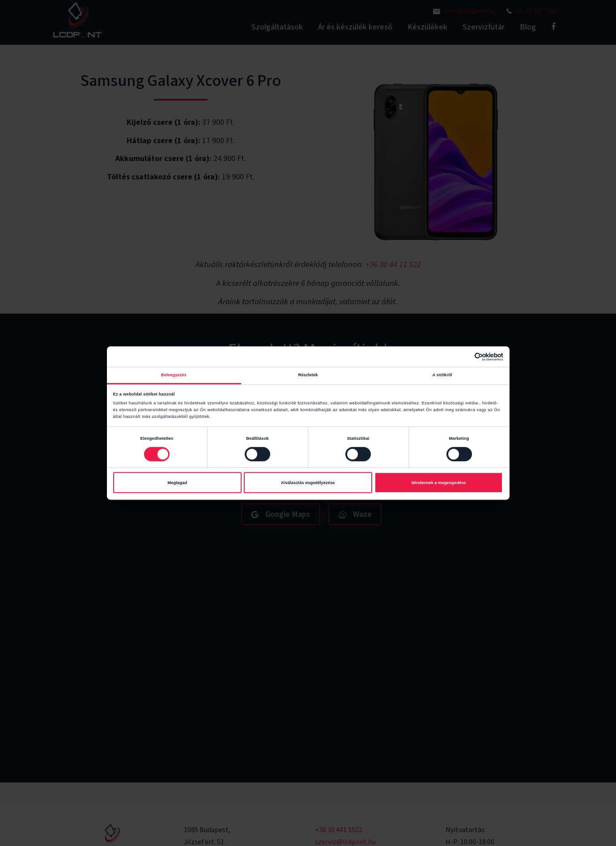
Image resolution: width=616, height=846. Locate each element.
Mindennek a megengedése (439, 483)
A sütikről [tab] (442, 375)
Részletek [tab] (308, 375)
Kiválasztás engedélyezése (308, 483)
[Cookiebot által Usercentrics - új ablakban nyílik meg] (464, 357)
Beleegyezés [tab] (174, 375)
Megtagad (177, 483)
